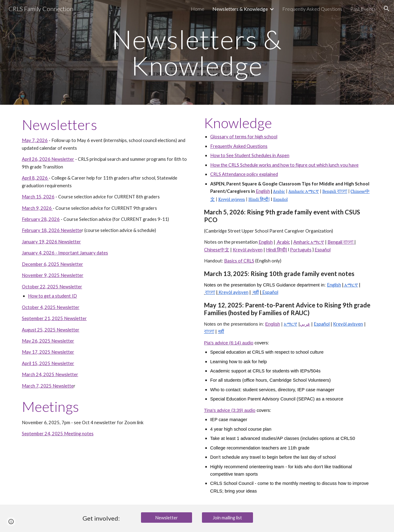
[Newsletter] (167, 518)
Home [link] (198, 9)
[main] (197, 53)
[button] (387, 9)
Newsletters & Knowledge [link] (240, 9)
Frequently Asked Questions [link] (312, 9)
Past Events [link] (363, 9)
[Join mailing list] (227, 518)
